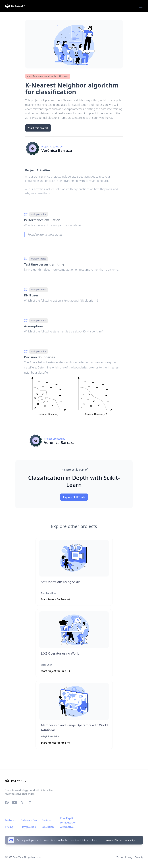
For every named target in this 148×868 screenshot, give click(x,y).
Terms (120, 857)
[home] (15, 6)
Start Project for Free (53, 599)
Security (139, 857)
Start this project (38, 128)
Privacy (129, 857)
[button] (140, 6)
